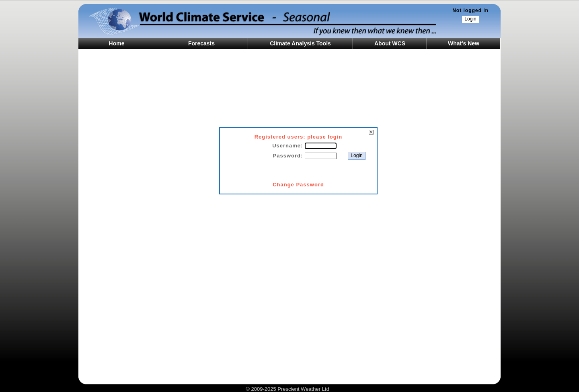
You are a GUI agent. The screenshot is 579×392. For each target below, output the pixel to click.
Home (117, 43)
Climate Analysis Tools (300, 43)
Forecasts (201, 43)
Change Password (298, 185)
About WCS (390, 43)
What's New (464, 43)
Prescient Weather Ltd (303, 389)
